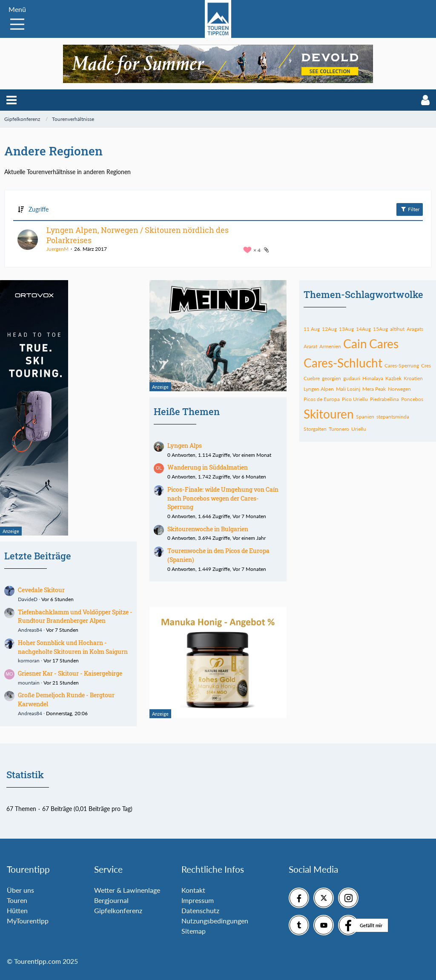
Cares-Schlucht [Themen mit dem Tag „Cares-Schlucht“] (343, 363)
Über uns (20, 890)
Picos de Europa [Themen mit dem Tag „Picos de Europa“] (322, 399)
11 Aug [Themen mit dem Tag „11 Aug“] (312, 329)
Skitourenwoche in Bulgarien (208, 529)
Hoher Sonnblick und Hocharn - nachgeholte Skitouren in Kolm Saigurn (73, 647)
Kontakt (193, 890)
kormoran (29, 660)
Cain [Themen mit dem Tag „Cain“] (355, 344)
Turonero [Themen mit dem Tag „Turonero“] (339, 429)
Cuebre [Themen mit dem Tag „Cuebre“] (312, 378)
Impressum (198, 900)
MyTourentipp (28, 921)
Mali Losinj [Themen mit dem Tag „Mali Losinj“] (348, 389)
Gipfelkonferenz (118, 910)
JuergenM (57, 249)
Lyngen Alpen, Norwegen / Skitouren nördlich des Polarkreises (138, 235)
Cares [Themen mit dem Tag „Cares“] (384, 344)
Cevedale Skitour (41, 590)
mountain (29, 683)
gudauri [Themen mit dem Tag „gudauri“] (352, 378)
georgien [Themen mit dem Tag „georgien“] (331, 378)
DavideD (28, 599)
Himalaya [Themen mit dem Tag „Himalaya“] (373, 378)
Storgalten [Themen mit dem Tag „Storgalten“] (315, 429)
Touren (17, 900)
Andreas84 (30, 630)
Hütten (17, 910)
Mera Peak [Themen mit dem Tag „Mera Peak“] (374, 389)
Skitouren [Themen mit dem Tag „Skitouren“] (329, 414)
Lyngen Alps (185, 446)
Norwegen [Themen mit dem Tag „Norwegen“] (399, 389)
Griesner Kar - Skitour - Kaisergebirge (70, 673)
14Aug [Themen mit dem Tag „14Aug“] (363, 329)
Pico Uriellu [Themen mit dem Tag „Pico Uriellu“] (355, 399)
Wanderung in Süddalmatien (208, 467)
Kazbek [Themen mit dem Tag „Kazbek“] (393, 378)
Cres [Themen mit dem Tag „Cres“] (426, 365)
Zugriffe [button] (39, 209)
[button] (11, 100)
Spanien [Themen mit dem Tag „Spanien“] (365, 417)
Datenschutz (200, 910)
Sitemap (194, 931)
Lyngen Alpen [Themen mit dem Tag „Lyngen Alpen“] (319, 389)
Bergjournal (111, 900)
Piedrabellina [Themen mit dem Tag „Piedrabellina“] (384, 399)
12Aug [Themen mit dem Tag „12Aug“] (329, 329)
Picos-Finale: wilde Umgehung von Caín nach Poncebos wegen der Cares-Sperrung (223, 498)
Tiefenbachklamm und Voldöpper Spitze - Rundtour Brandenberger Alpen (75, 616)
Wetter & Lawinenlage (127, 890)
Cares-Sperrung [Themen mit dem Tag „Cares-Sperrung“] (402, 365)
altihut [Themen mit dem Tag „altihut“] (397, 329)
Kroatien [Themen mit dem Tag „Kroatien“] (413, 378)
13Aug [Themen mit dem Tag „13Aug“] (346, 329)
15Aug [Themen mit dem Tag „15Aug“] (380, 329)
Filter (410, 209)
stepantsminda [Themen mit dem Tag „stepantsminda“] (393, 417)
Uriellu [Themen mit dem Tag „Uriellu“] (359, 429)
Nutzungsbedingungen (215, 921)
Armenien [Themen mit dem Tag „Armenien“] (330, 346)
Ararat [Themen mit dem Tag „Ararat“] (310, 346)
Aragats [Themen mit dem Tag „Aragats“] (415, 329)
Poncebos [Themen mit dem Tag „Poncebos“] (412, 399)
